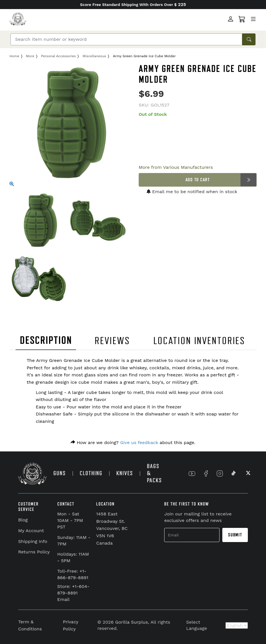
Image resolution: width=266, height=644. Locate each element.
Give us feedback (139, 443)
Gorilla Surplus (132, 622)
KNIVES (125, 473)
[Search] (126, 39)
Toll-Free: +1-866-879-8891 (73, 574)
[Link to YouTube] (192, 474)
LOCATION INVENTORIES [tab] (199, 341)
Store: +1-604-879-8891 (73, 590)
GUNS (60, 473)
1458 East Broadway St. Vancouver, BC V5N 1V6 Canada (112, 528)
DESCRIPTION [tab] (46, 341)
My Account (31, 531)
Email (64, 599)
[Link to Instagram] (220, 474)
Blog (23, 520)
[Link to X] (248, 474)
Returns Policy (34, 552)
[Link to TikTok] (234, 474)
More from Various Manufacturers (176, 167)
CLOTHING (91, 473)
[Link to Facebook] (206, 474)
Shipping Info (33, 541)
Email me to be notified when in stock (192, 192)
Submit (235, 535)
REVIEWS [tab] (112, 341)
